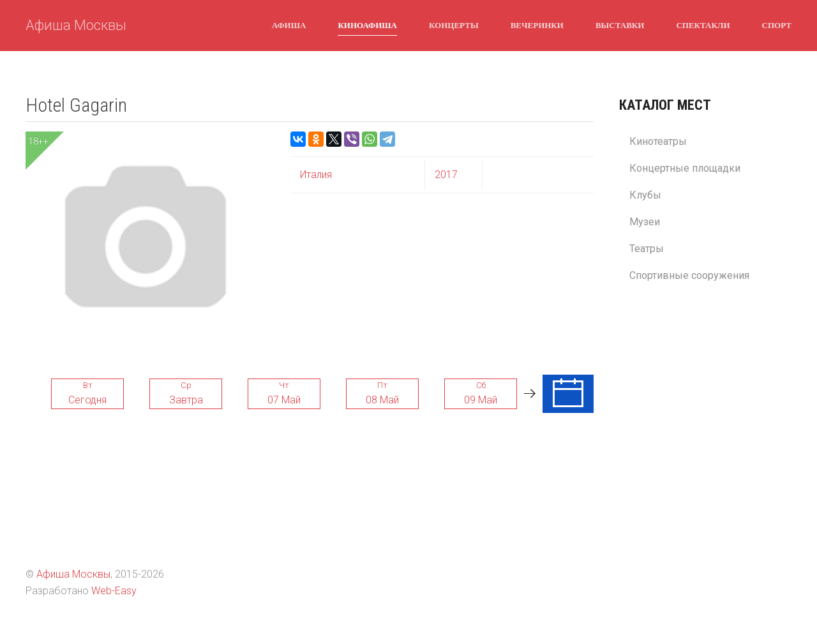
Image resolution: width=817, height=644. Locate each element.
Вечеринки (537, 25)
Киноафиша (367, 25)
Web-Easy (114, 591)
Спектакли (703, 25)
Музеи (645, 222)
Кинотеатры (658, 141)
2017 (446, 175)
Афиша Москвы (76, 25)
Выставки (620, 25)
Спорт (777, 25)
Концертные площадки (685, 168)
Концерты (454, 25)
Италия (316, 175)
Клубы (645, 195)
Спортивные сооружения (689, 275)
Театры (647, 249)
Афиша (289, 25)
